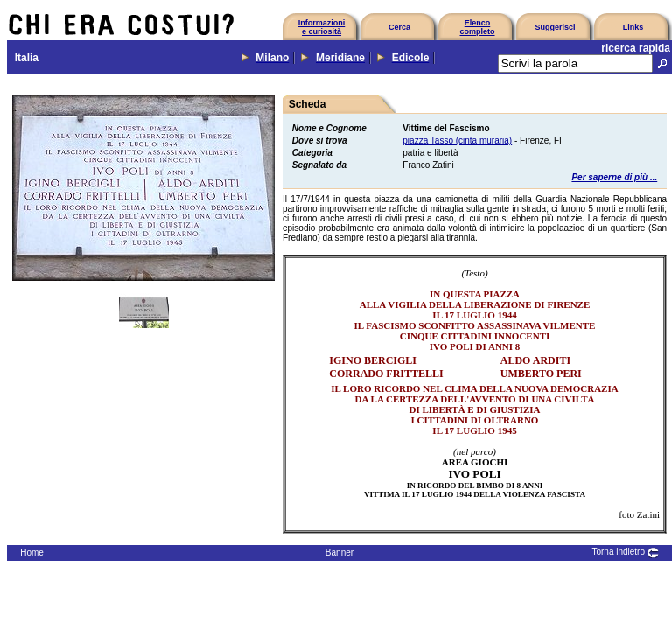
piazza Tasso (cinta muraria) (457, 140)
